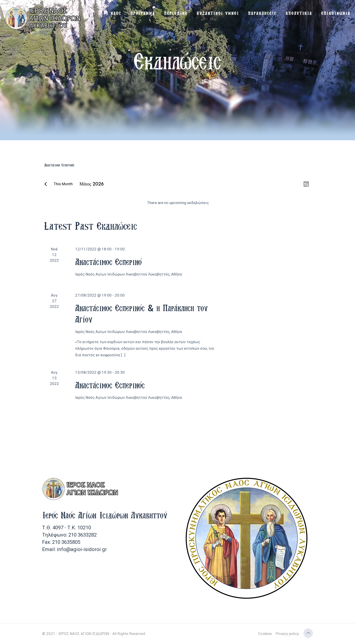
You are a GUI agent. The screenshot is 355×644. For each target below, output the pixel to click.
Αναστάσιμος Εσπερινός (110, 385)
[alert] (178, 203)
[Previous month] (46, 184)
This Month (63, 184)
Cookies (265, 634)
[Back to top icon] (308, 633)
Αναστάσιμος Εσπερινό (108, 262)
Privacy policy (287, 634)
